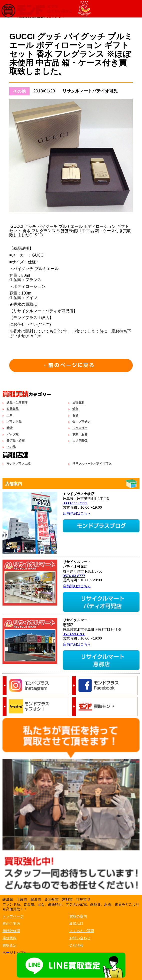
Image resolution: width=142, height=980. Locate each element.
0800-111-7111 (75, 503)
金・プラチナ (81, 422)
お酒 (75, 415)
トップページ (13, 916)
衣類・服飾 (80, 434)
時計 (10, 428)
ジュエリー (80, 428)
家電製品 (13, 409)
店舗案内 (10, 938)
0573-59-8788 (74, 634)
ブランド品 (14, 422)
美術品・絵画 (16, 441)
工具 (10, 415)
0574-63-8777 (74, 576)
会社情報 (76, 945)
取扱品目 (76, 924)
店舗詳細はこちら (77, 513)
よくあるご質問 (82, 931)
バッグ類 (13, 434)
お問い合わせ (80, 938)
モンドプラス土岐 (19, 464)
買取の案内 (78, 916)
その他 (11, 447)
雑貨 (75, 409)
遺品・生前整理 (17, 403)
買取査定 (10, 945)
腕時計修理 (11, 931)
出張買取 (78, 403)
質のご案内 (11, 924)
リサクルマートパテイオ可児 (92, 464)
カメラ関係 (80, 441)
